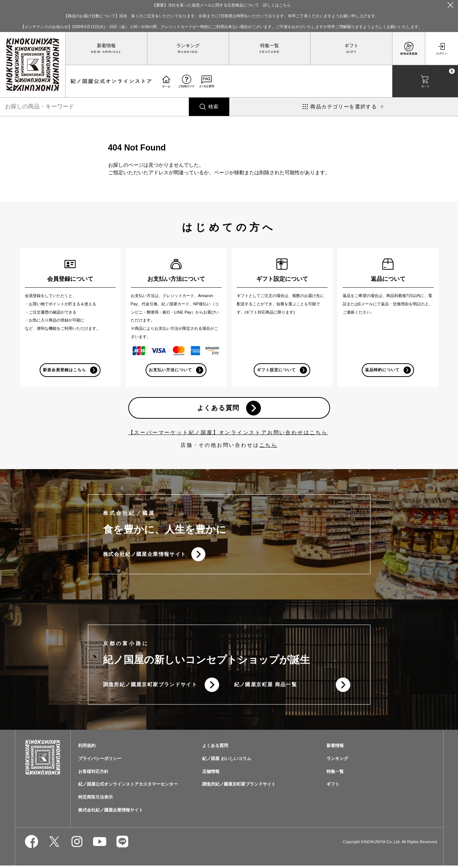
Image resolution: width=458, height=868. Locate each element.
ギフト (352, 46)
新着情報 (106, 46)
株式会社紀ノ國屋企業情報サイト (145, 556)
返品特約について (382, 370)
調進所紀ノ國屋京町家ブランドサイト (150, 687)
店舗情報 (211, 774)
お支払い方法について (171, 370)
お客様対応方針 (93, 774)
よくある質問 (218, 409)
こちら (268, 446)
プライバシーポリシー (100, 761)
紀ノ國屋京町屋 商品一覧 (266, 687)
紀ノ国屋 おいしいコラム (226, 761)
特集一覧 (270, 46)
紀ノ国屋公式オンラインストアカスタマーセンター (128, 787)
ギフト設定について (276, 370)
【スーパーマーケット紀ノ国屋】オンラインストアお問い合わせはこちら (228, 433)
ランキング (188, 46)
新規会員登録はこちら (65, 370)
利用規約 (87, 748)
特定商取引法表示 (95, 800)
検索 (213, 107)
